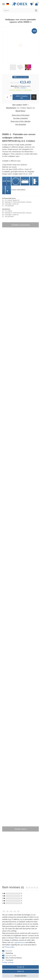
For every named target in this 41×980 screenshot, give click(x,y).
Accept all (20, 967)
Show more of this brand (20, 115)
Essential (9, 951)
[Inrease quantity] (11, 96)
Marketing (9, 953)
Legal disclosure (19, 942)
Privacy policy (10, 947)
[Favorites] (32, 4)
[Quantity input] (7, 97)
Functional (9, 960)
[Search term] (18, 10)
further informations (18, 190)
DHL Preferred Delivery (14, 958)
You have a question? (21, 118)
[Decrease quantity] (11, 98)
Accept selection (21, 976)
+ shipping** (23, 88)
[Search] (36, 10)
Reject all (20, 971)
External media (11, 956)
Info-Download (21, 124)
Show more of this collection (21, 121)
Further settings (8, 962)
